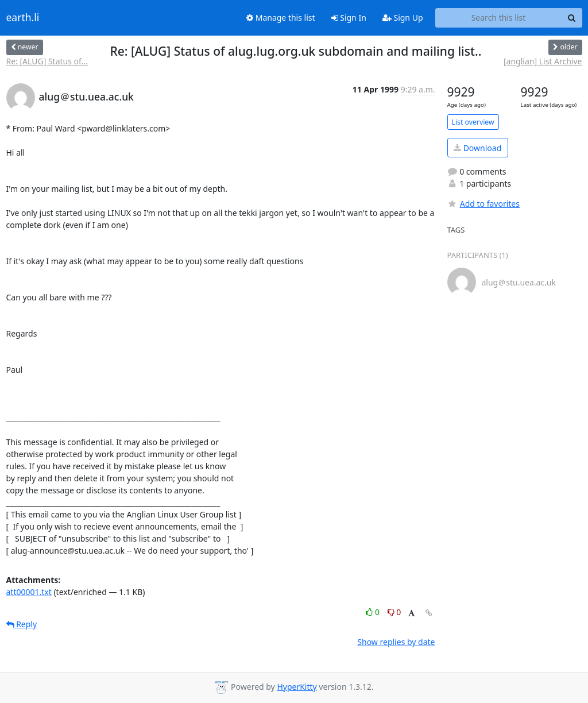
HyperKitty (297, 687)
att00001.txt (29, 592)
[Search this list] (499, 18)
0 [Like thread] (374, 612)
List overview (473, 122)
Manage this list (281, 18)
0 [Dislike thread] (394, 612)
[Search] (572, 18)
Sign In (349, 18)
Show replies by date (396, 642)
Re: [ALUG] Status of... (47, 61)
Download (477, 148)
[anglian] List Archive (543, 61)
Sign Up (403, 18)
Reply (22, 624)
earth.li (23, 18)
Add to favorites (483, 204)
